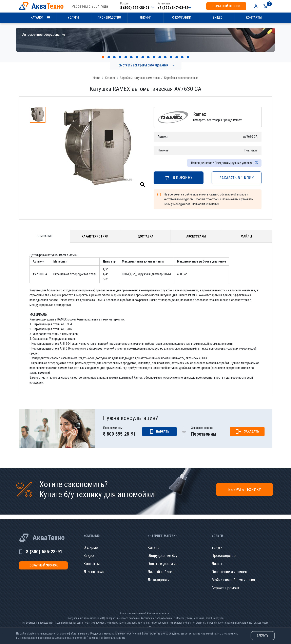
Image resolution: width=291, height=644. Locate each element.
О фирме (91, 543)
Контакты (254, 17)
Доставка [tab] (145, 232)
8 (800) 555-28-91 (135, 8)
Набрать (163, 427)
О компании (182, 17)
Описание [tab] (44, 232)
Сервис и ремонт (226, 583)
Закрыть (263, 636)
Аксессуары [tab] (196, 232)
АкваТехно (49, 533)
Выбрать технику (245, 485)
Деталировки (159, 575)
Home (97, 73)
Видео (218, 17)
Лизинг (146, 17)
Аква (48, 6)
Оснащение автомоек (229, 567)
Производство (109, 17)
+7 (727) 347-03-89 (173, 8)
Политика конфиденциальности (106, 638)
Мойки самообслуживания (233, 575)
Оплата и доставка (163, 559)
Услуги (73, 17)
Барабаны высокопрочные (181, 73)
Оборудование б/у (162, 551)
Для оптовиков (96, 567)
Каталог (37, 17)
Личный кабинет (161, 567)
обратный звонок (226, 6)
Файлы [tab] (246, 232)
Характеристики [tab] (95, 232)
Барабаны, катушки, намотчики (140, 73)
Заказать (251, 427)
